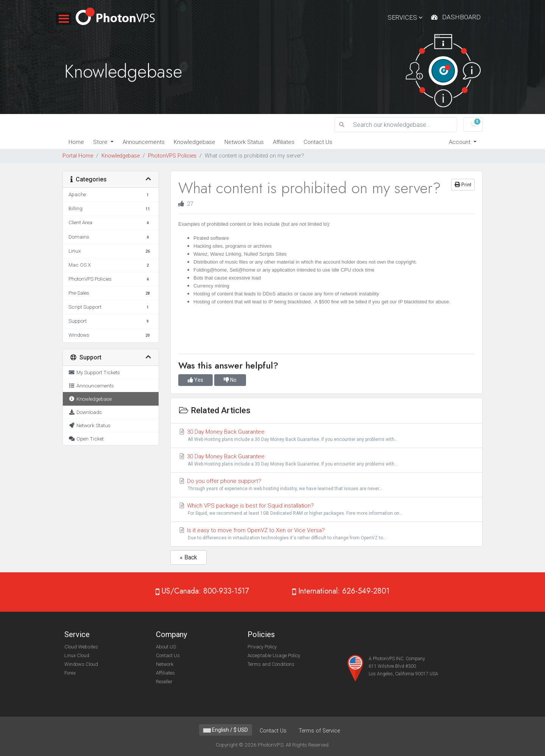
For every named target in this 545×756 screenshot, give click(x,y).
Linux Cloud (77, 655)
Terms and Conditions (271, 664)
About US (166, 647)
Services (405, 17)
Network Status (244, 142)
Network (165, 664)
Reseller (164, 682)
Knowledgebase (195, 142)
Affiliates (284, 142)
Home (76, 142)
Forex (70, 673)
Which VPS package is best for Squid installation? (326, 510)
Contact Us (318, 142)
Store (101, 142)
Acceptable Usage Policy (274, 655)
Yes (195, 380)
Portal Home (78, 156)
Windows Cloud (81, 664)
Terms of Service (319, 731)
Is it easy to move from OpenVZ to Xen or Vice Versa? (326, 534)
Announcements (144, 142)
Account (460, 142)
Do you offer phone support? (326, 485)
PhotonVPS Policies (172, 156)
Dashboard (461, 17)
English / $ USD (226, 730)
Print (463, 184)
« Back (188, 557)
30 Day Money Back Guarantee (326, 436)
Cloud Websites (81, 647)
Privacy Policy (262, 647)
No (230, 380)
